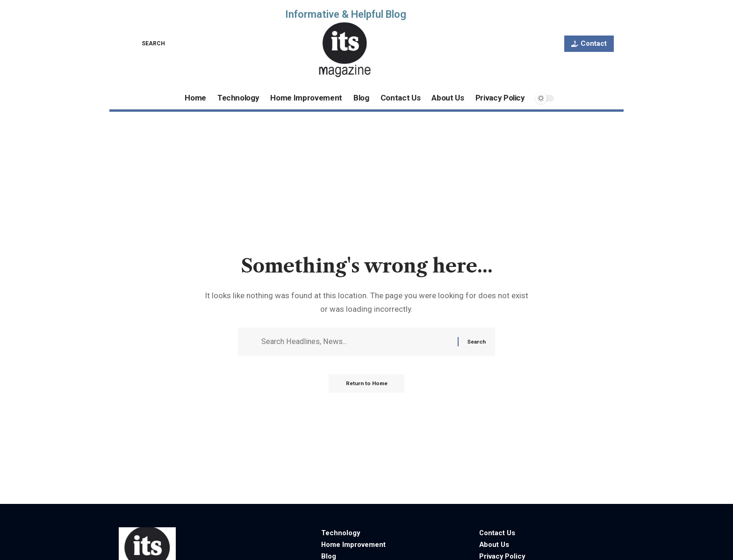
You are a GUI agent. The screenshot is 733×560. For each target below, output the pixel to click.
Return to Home (367, 386)
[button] (147, 43)
